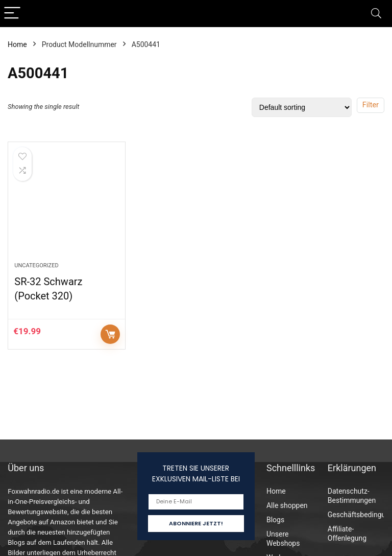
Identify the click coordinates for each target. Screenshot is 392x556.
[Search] (376, 14)
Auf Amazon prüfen (110, 334)
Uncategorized (36, 265)
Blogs (275, 520)
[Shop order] (302, 107)
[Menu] (12, 14)
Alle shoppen (287, 505)
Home (17, 44)
